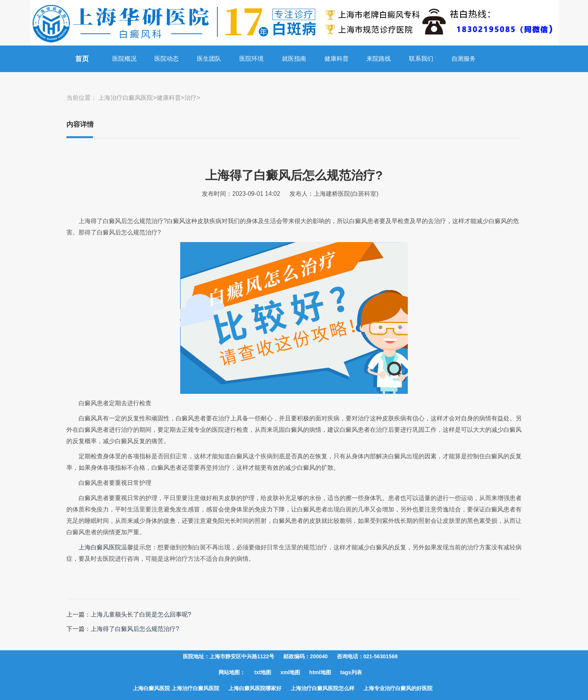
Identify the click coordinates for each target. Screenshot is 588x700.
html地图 (320, 672)
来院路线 (379, 59)
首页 (82, 59)
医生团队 (209, 59)
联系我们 (421, 59)
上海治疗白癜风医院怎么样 (322, 688)
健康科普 (336, 59)
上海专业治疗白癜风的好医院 (398, 688)
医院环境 (252, 59)
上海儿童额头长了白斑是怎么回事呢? (141, 614)
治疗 (190, 98)
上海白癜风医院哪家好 (255, 688)
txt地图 (263, 672)
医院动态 (167, 59)
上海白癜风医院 (100, 547)
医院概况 (124, 59)
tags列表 (351, 672)
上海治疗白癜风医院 (126, 98)
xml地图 (290, 672)
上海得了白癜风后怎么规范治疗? (135, 629)
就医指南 (294, 59)
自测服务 (464, 59)
